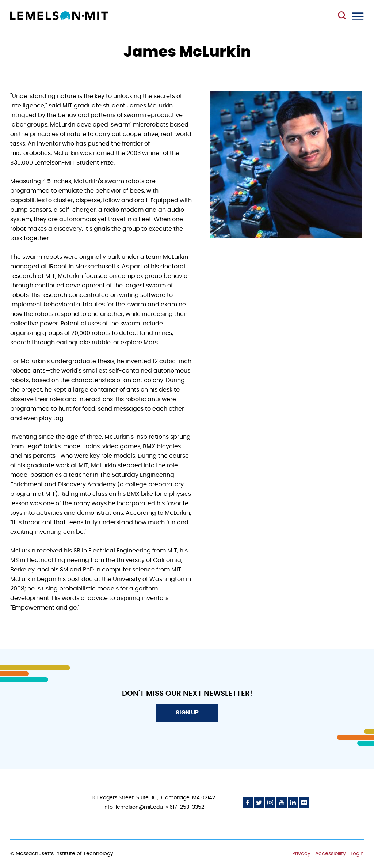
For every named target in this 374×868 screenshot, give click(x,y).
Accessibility (331, 854)
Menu (358, 16)
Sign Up (187, 713)
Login (357, 854)
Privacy (301, 854)
